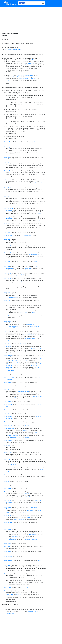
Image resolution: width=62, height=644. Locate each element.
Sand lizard (8, 405)
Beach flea (23, 313)
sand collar (28, 497)
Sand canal (8, 224)
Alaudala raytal (24, 391)
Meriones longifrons (16, 49)
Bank (39, 560)
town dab (19, 328)
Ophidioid (9, 263)
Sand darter (8, 273)
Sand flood (8, 316)
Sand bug (7, 217)
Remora (25, 512)
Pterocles (16, 362)
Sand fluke (8, 321)
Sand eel (7, 292)
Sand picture (8, 441)
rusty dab (28, 268)
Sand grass (8, 347)
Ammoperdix (26, 430)
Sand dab (7, 267)
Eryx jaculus (33, 535)
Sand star (7, 547)
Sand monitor (8, 417)
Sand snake (8, 530)
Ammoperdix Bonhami (13, 436)
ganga (25, 360)
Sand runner (8, 489)
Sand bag (7, 147)
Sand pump (7, 475)
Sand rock (7, 485)
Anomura (39, 220)
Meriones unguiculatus (26, 75)
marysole (37, 326)
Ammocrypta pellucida (18, 275)
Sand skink (8, 516)
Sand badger (8, 142)
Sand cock (7, 232)
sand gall (13, 465)
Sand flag (7, 301)
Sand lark (7, 389)
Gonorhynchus (13, 297)
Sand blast (8, 188)
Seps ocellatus (19, 519)
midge (8, 340)
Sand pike (7, 446)
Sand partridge (9, 429)
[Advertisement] (31, 19)
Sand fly (7, 331)
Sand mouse (8, 422)
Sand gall (7, 343)
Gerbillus (31, 63)
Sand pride (8, 468)
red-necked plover (35, 398)
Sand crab (7, 239)
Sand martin (8, 410)
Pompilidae (10, 594)
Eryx (24, 533)
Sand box (7, 197)
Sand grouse (8, 355)
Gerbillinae (26, 65)
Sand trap (7, 565)
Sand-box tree (9, 208)
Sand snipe (8, 543)
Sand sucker (8, 557)
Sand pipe (23, 343)
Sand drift (8, 287)
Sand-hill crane (9, 378)
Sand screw (8, 500)
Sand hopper (8, 383)
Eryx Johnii (15, 536)
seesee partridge (15, 437)
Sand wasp (7, 591)
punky (34, 338)
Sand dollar (8, 278)
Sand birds (8, 179)
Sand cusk (7, 261)
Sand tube (7, 574)
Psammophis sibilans (31, 540)
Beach (34, 313)
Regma (39, 214)
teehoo (27, 437)
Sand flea (7, 304)
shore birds (38, 183)
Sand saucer (28, 236)
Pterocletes (10, 371)
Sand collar (8, 236)
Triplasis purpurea (35, 349)
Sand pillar (8, 453)
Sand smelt (8, 526)
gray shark (30, 511)
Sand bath (7, 162)
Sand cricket (8, 253)
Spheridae (19, 594)
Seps (29, 518)
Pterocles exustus (13, 364)
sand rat (8, 49)
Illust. (36, 261)
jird (8, 80)
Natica (27, 494)
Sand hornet (8, 386)
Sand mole (7, 413)
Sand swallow (8, 560)
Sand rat (7, 482)
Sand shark (8, 507)
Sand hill (7, 374)
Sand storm (8, 552)
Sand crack (8, 246)
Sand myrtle (8, 425)
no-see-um (28, 338)
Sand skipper (8, 523)
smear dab (12, 328)
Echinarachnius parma (21, 282)
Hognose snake (25, 588)
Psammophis (12, 540)
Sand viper (8, 588)
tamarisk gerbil (24, 79)
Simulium (29, 333)
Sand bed (7, 171)
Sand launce (8, 401)
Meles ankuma (37, 142)
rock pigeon (15, 360)
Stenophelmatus (34, 255)
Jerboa (34, 60)
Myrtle (27, 425)
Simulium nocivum (29, 335)
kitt (31, 326)
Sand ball (7, 157)
